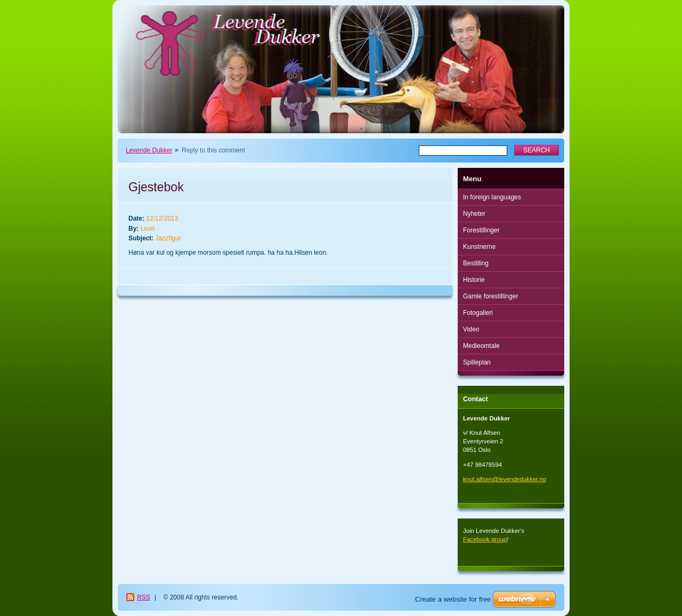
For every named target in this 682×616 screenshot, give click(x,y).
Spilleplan (477, 362)
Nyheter (474, 214)
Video (471, 329)
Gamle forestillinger (490, 296)
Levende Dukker (149, 150)
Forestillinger (481, 230)
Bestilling (476, 263)
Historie (474, 280)
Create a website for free (453, 599)
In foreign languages (492, 197)
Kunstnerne (479, 247)
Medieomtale (481, 346)
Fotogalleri (478, 313)
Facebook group (485, 539)
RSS (144, 597)
